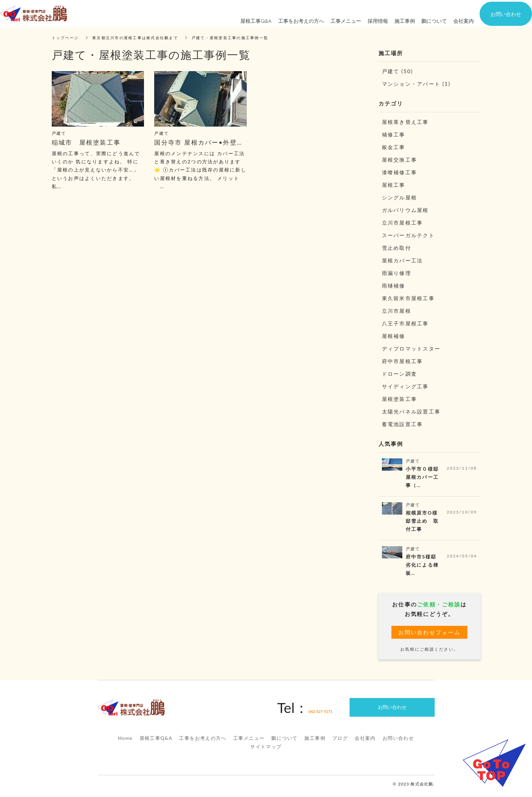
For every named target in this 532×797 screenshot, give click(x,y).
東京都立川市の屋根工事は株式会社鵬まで (140, 38)
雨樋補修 (394, 286)
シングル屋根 (400, 197)
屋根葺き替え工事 (405, 122)
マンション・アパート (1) (416, 84)
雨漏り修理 (397, 273)
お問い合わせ (398, 742)
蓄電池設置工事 (402, 424)
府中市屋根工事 (402, 361)
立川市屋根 (397, 311)
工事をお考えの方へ (203, 742)
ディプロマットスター (411, 348)
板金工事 (394, 147)
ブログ (340, 742)
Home (125, 742)
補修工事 (394, 134)
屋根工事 (394, 185)
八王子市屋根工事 (405, 323)
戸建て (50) (398, 71)
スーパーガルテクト (408, 235)
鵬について (284, 742)
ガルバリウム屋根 (405, 210)
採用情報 (378, 21)
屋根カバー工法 (402, 260)
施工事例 (315, 742)
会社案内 (365, 742)
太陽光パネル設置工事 (411, 411)
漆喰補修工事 (400, 172)
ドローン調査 (400, 374)
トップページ (66, 38)
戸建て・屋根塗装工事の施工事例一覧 (241, 38)
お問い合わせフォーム (429, 636)
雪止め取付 (397, 248)
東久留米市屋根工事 (408, 298)
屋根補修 (394, 336)
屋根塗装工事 (400, 399)
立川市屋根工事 (402, 223)
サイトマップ (266, 751)
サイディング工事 (405, 386)
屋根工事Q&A (156, 742)
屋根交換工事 (400, 160)
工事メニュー (249, 742)
